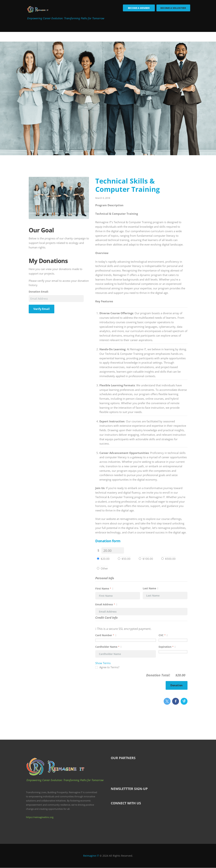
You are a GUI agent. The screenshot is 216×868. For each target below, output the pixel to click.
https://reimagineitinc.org (40, 817)
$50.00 (126, 559)
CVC (163, 635)
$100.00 (148, 559)
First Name (104, 588)
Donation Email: (39, 292)
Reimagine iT (91, 856)
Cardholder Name (108, 647)
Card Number (126, 635)
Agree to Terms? (109, 667)
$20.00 (105, 559)
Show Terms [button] (103, 663)
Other (104, 568)
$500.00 (170, 559)
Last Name (150, 588)
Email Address (106, 604)
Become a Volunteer (173, 8)
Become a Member (139, 8)
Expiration (167, 647)
